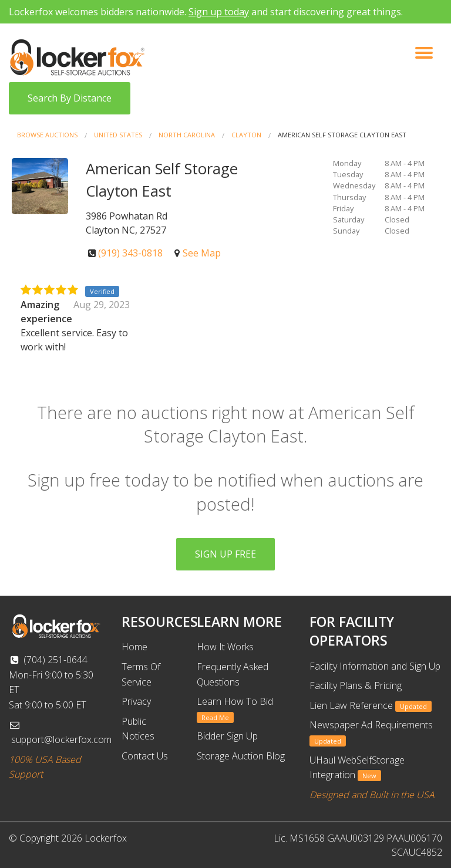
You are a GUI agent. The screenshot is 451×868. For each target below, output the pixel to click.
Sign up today (219, 12)
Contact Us (145, 756)
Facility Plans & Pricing (356, 685)
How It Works (225, 647)
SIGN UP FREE (225, 554)
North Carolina (187, 135)
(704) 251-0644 (48, 660)
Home (134, 647)
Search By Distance (70, 98)
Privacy (136, 701)
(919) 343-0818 (130, 253)
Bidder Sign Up (227, 736)
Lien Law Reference (371, 705)
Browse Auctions (47, 135)
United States (118, 135)
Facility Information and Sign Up (375, 666)
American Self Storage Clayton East (342, 135)
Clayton (246, 135)
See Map (202, 253)
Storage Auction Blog (241, 756)
